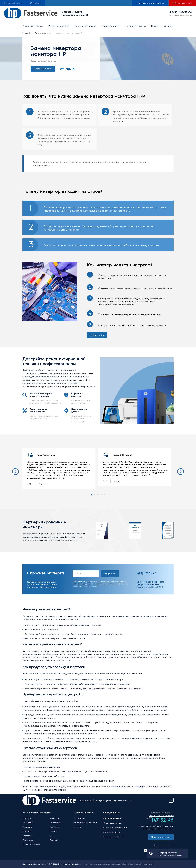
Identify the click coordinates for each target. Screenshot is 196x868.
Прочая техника (110, 26)
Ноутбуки (27, 818)
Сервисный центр (13, 3)
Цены (154, 26)
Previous (15, 472)
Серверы (54, 840)
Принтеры (27, 827)
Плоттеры (27, 836)
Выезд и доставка (111, 832)
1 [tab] (91, 495)
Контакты (168, 26)
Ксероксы (27, 831)
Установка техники (135, 26)
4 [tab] (101, 495)
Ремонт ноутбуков (33, 26)
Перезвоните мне (161, 837)
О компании (79, 818)
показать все (97, 335)
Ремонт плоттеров (85, 26)
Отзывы (77, 827)
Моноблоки (28, 823)
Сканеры (54, 831)
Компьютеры (55, 823)
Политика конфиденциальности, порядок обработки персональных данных (118, 864)
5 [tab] (105, 495)
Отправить (110, 573)
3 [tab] (98, 495)
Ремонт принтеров (59, 26)
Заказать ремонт (43, 68)
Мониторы (55, 818)
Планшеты (55, 827)
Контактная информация (85, 823)
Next (181, 472)
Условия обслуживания (114, 837)
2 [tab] (95, 495)
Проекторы (28, 840)
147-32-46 (146, 573)
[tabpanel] (59, 468)
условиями (92, 586)
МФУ (52, 836)
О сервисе (36, 3)
